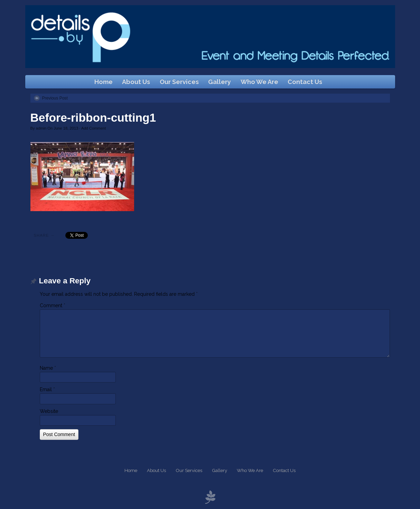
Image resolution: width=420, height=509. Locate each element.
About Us (136, 82)
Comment (53, 305)
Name (48, 368)
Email (47, 389)
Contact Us (305, 82)
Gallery (220, 82)
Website (49, 411)
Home (104, 82)
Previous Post (55, 98)
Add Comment (94, 128)
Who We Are (259, 82)
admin (41, 128)
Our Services (179, 82)
